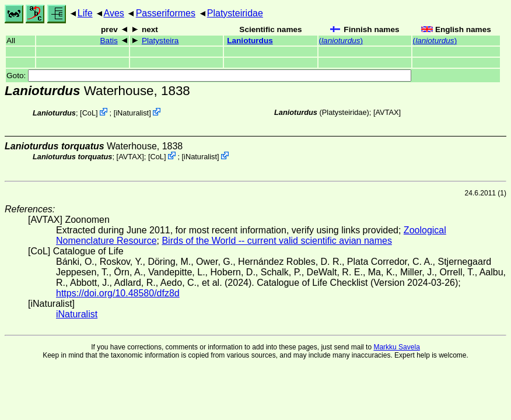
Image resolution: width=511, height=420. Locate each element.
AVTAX (387, 112)
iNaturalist (132, 113)
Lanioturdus (250, 41)
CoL (89, 113)
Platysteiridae (235, 13)
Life (85, 13)
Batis (109, 41)
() (341, 41)
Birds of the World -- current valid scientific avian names (277, 241)
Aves (114, 13)
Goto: (209, 76)
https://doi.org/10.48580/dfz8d (118, 293)
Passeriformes (166, 13)
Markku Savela (396, 347)
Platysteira (160, 41)
